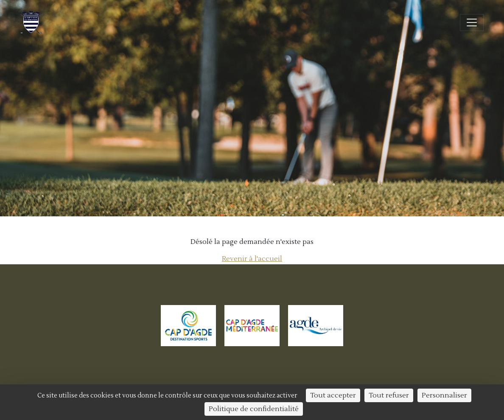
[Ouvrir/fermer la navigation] (472, 22)
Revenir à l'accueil (252, 259)
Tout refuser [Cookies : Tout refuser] (389, 395)
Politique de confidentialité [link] (254, 409)
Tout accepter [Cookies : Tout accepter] (333, 395)
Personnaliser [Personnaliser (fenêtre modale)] (444, 395)
